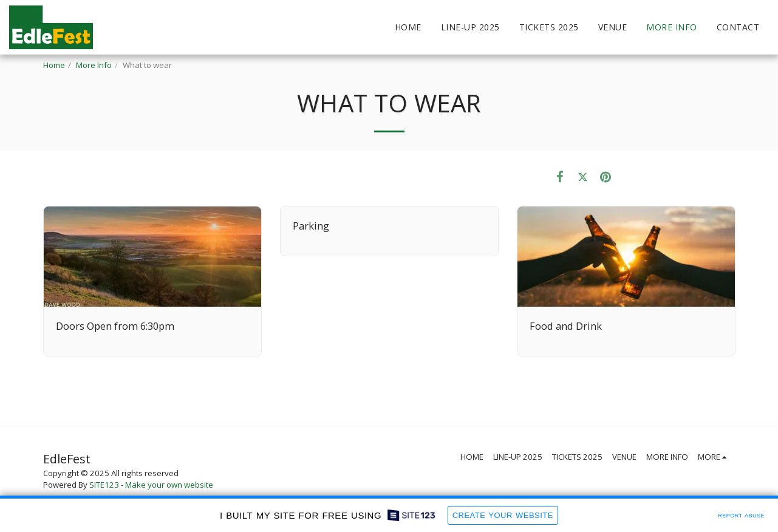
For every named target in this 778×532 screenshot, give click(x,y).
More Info (94, 65)
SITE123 (104, 485)
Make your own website (169, 485)
